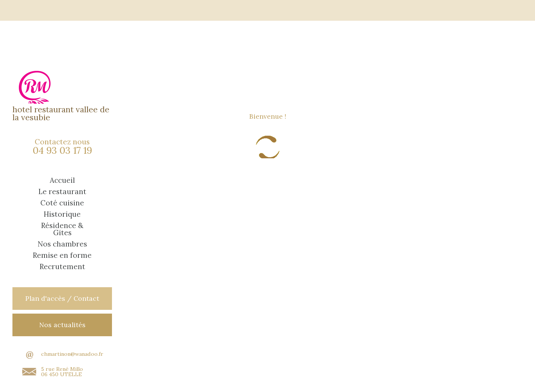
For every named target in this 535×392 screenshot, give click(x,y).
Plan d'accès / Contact (62, 298)
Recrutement (62, 267)
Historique (62, 214)
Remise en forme (62, 255)
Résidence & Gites (62, 229)
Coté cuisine (62, 203)
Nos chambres (62, 244)
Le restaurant (62, 192)
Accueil (62, 180)
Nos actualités (62, 325)
